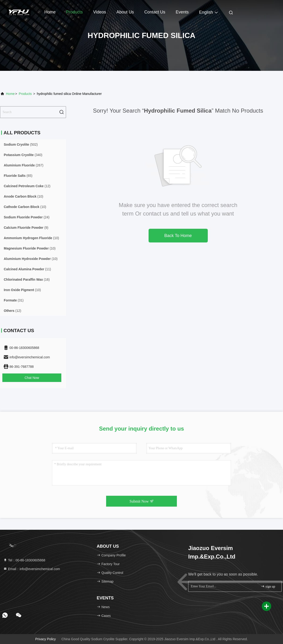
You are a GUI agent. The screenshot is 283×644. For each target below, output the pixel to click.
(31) (14, 300)
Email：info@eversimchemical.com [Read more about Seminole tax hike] (32, 569)
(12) (27, 186)
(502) (21, 144)
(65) (18, 176)
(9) (26, 228)
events (182, 12)
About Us (125, 12)
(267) (24, 165)
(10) (23, 196)
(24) (27, 217)
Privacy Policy (45, 639)
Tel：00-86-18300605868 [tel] (24, 560)
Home (50, 12)
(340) (23, 155)
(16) (27, 280)
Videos (100, 12)
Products (74, 12)
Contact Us (155, 12)
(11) (27, 269)
